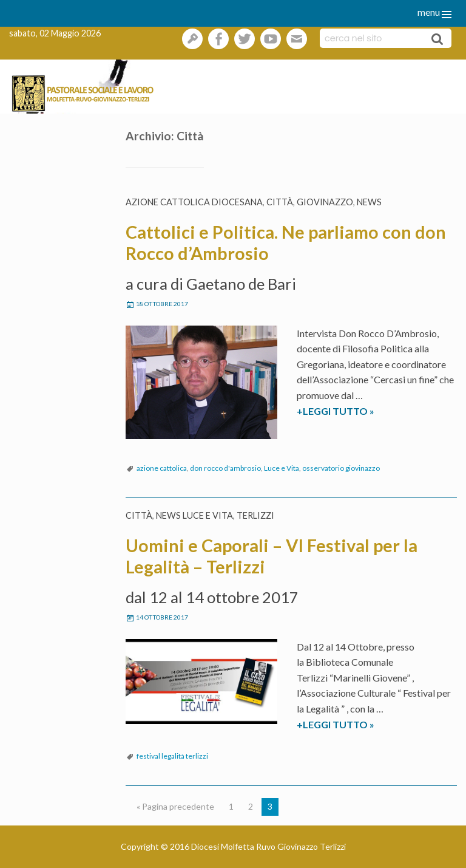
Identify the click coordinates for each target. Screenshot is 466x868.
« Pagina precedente (175, 806)
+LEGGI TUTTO (358, 411)
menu (429, 12)
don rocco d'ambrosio (225, 468)
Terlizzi (255, 515)
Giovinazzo (325, 202)
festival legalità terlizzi (172, 756)
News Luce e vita (194, 515)
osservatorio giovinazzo (341, 468)
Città (280, 202)
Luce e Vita (282, 468)
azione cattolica (162, 468)
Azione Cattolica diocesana (194, 202)
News (369, 202)
